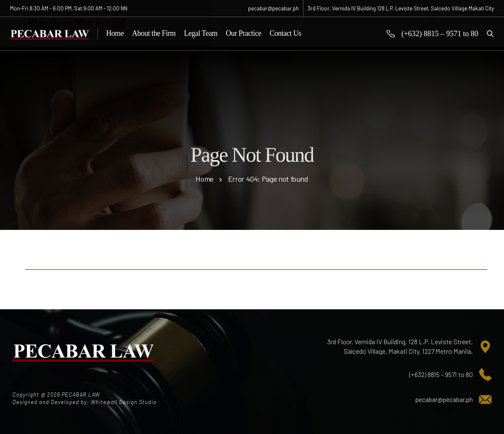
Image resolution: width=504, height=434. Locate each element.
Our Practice (244, 33)
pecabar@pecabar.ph (444, 399)
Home (115, 33)
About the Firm (154, 33)
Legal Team (201, 33)
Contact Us (286, 33)
